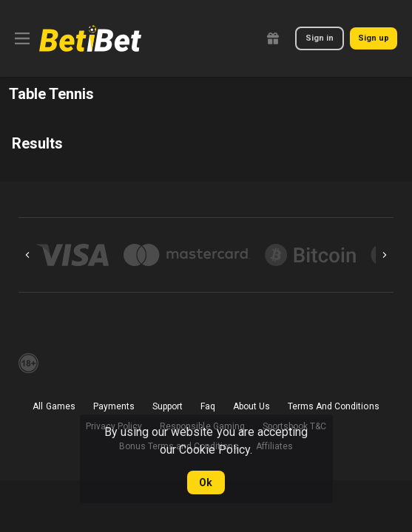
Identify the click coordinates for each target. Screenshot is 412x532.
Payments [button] (114, 406)
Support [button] (168, 406)
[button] (72, 255)
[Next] (385, 255)
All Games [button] (54, 406)
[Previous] (27, 255)
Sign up (374, 38)
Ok (206, 482)
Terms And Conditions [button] (333, 406)
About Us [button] (251, 406)
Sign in (320, 38)
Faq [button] (208, 406)
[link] (90, 38)
